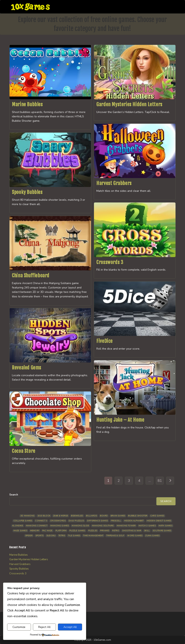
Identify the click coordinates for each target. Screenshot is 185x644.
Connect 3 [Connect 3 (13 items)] (41, 521)
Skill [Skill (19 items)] (147, 531)
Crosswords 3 (110, 262)
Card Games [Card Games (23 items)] (157, 516)
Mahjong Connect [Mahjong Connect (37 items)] (37, 526)
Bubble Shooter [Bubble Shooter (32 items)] (138, 516)
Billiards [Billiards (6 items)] (92, 516)
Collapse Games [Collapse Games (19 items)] (23, 521)
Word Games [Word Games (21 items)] (135, 536)
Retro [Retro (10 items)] (116, 531)
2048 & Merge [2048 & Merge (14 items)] (61, 516)
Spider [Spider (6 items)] (29, 536)
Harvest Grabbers (114, 183)
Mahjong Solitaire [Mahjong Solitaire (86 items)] (103, 526)
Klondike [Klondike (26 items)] (18, 526)
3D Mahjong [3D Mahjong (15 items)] (27, 516)
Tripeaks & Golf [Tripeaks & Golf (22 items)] (115, 536)
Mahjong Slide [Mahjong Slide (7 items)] (80, 526)
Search (14, 495)
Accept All (70, 627)
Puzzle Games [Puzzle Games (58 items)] (77, 531)
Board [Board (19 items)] (104, 516)
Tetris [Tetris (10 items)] (62, 536)
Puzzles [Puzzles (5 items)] (93, 531)
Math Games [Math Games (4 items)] (165, 526)
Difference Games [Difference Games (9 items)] (97, 521)
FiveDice (104, 341)
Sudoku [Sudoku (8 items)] (51, 536)
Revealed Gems (27, 368)
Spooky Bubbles (27, 192)
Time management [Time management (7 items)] (93, 536)
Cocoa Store (24, 451)
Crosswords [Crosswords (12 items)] (58, 521)
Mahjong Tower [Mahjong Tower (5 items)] (126, 526)
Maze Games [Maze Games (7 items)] (20, 531)
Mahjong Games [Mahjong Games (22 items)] (60, 526)
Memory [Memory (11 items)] (35, 531)
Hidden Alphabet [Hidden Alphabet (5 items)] (134, 521)
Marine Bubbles (27, 104)
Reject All (44, 627)
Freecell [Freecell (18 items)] (116, 521)
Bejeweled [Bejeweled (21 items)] (77, 516)
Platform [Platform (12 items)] (61, 531)
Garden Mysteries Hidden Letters (129, 104)
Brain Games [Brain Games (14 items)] (118, 516)
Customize (19, 627)
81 (160, 481)
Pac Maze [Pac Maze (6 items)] (47, 531)
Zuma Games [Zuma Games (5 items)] (152, 536)
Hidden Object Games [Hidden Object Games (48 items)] (159, 521)
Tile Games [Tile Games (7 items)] (74, 536)
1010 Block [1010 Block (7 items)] (44, 516)
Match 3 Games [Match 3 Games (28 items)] (147, 526)
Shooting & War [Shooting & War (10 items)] (132, 531)
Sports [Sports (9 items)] (39, 536)
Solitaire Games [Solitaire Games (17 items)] (162, 531)
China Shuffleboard (31, 276)
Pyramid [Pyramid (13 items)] (105, 531)
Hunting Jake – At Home (120, 420)
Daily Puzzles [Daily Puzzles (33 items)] (76, 521)
